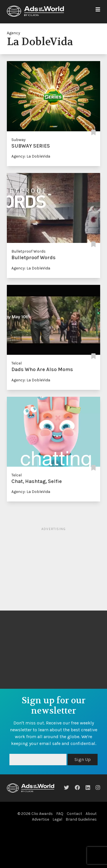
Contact (74, 814)
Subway (19, 140)
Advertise (41, 819)
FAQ (60, 814)
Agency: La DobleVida (31, 156)
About (91, 814)
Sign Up (83, 759)
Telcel (17, 363)
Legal (57, 819)
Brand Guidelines (81, 819)
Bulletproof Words (29, 251)
